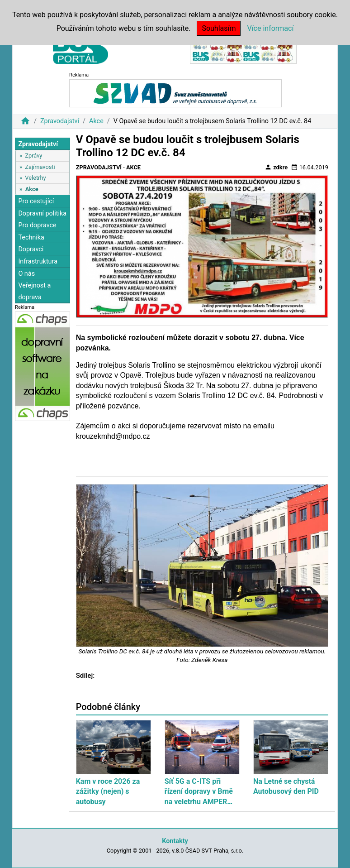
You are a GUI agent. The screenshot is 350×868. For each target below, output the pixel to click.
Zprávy (33, 156)
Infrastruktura (38, 261)
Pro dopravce (37, 225)
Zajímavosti (40, 167)
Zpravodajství (60, 121)
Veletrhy (35, 178)
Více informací (270, 28)
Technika (31, 237)
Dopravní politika (42, 213)
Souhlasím (219, 28)
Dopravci (31, 249)
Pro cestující (36, 201)
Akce (96, 121)
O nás (26, 274)
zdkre (276, 167)
